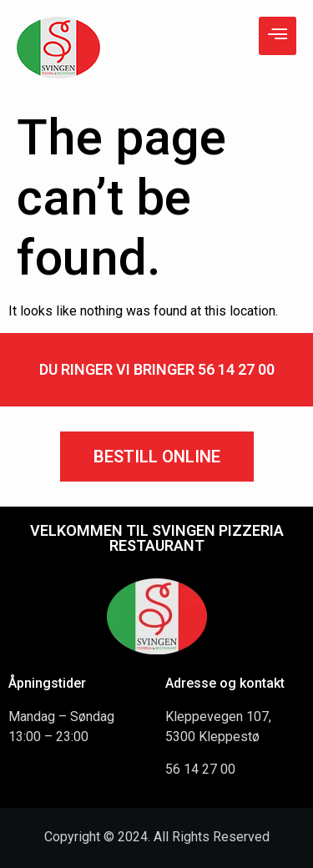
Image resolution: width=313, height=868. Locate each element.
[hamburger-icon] (278, 36)
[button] (157, 457)
